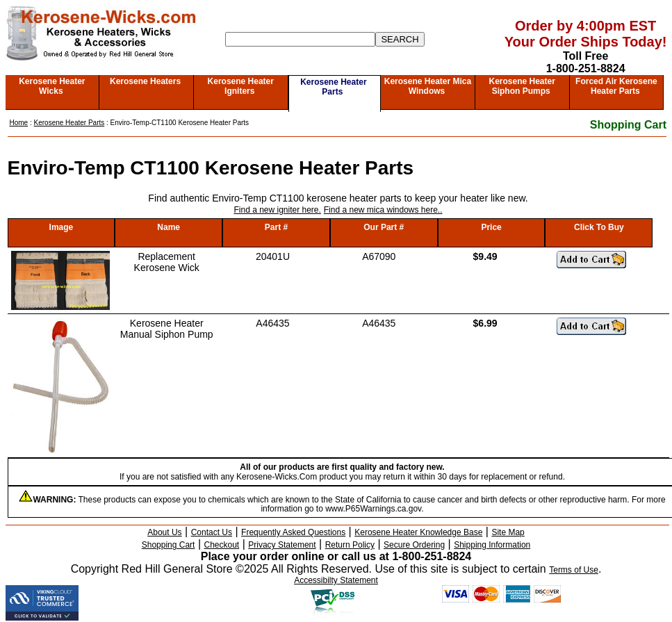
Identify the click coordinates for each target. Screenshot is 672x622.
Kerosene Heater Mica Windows (428, 86)
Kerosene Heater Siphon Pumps (522, 86)
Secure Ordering (414, 545)
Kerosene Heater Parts (333, 87)
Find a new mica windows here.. (383, 210)
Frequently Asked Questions (293, 532)
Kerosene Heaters (145, 81)
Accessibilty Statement (336, 580)
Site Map (508, 532)
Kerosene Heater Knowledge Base (418, 532)
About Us (164, 532)
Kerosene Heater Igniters (241, 86)
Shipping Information (492, 545)
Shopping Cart (628, 125)
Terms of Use (574, 570)
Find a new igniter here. (277, 210)
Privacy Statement (282, 545)
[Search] (300, 39)
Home (19, 123)
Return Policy (350, 545)
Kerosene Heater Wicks (52, 86)
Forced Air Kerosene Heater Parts (616, 86)
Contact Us (212, 532)
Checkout (222, 545)
